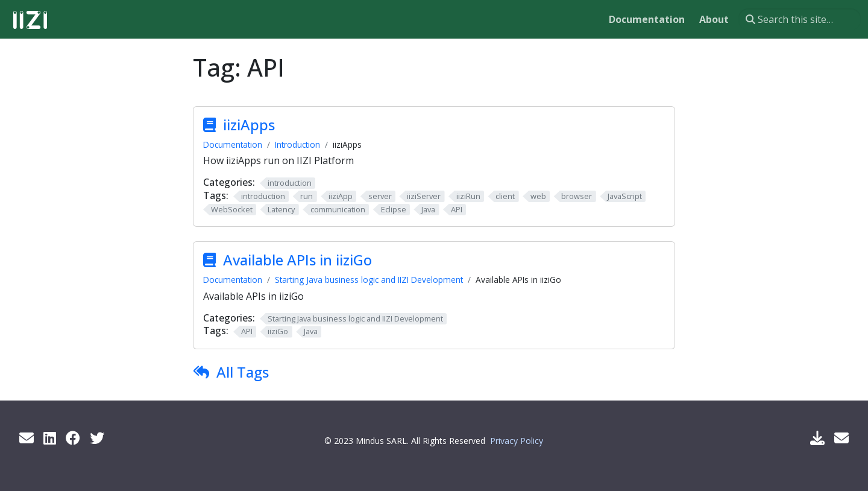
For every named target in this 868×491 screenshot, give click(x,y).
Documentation (233, 144)
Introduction (297, 144)
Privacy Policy (517, 441)
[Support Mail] (841, 438)
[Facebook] (73, 438)
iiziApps (249, 125)
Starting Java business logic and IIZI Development (369, 280)
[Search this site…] (800, 19)
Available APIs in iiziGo (297, 260)
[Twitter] (97, 438)
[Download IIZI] (817, 438)
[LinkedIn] (50, 438)
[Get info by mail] (27, 438)
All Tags (243, 372)
